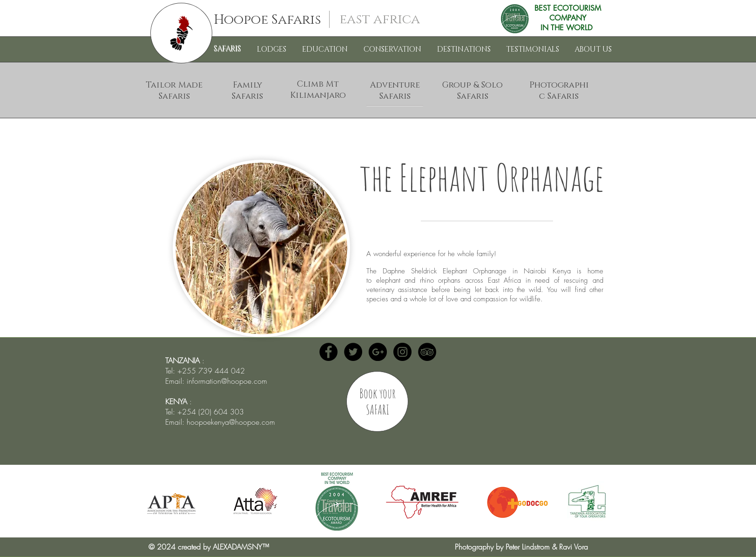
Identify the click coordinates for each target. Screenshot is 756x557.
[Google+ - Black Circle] (378, 352)
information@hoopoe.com (227, 381)
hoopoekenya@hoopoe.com (231, 422)
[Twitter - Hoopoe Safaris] (353, 352)
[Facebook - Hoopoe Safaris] (328, 352)
